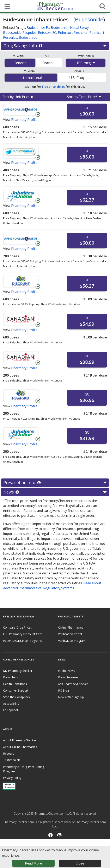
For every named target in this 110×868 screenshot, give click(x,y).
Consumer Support (16, 690)
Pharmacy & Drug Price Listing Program (24, 769)
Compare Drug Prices (17, 627)
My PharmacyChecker (18, 671)
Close (80, 863)
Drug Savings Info (55, 46)
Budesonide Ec (38, 28)
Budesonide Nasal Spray (70, 28)
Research (9, 753)
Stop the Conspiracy (17, 697)
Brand (48, 63)
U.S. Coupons (80, 78)
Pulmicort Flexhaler (73, 33)
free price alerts (53, 87)
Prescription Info (55, 483)
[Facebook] (51, 836)
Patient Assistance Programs (22, 641)
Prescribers (11, 677)
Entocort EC (47, 33)
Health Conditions (15, 684)
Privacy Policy (12, 778)
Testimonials (12, 760)
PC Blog (63, 690)
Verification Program (72, 641)
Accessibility (11, 704)
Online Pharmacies (71, 627)
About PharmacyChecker (20, 740)
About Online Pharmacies (20, 747)
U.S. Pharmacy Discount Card (23, 634)
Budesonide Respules (20, 33)
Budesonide (89, 20)
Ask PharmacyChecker (73, 684)
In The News (67, 671)
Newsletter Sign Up (71, 697)
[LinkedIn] (59, 836)
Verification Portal (70, 634)
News (55, 492)
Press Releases (68, 677)
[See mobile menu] (6, 6)
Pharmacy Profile (24, 120)
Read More (33, 863)
